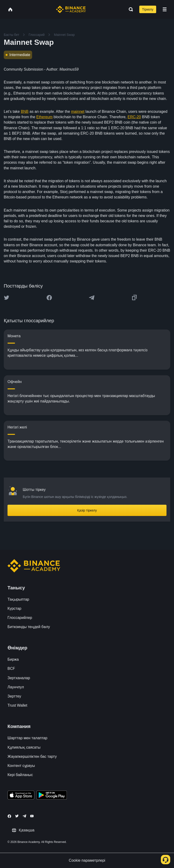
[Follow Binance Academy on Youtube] (32, 816)
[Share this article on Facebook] (49, 298)
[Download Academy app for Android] (52, 796)
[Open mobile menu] (165, 9)
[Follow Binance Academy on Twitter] (17, 816)
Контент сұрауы (21, 766)
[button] (165, 9)
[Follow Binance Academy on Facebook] (9, 816)
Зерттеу (14, 696)
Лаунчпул (16, 687)
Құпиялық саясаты (24, 747)
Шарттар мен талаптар (27, 738)
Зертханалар (19, 678)
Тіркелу (148, 9)
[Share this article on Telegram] (92, 298)
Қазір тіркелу (87, 510)
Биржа (13, 659)
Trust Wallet (17, 705)
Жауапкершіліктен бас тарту (32, 756)
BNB (25, 112)
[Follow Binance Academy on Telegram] (24, 816)
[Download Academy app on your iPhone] (21, 796)
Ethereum (44, 117)
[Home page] (71, 9)
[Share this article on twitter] (7, 298)
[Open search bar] (129, 9)
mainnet (78, 112)
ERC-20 (134, 117)
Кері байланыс (20, 775)
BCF (11, 669)
